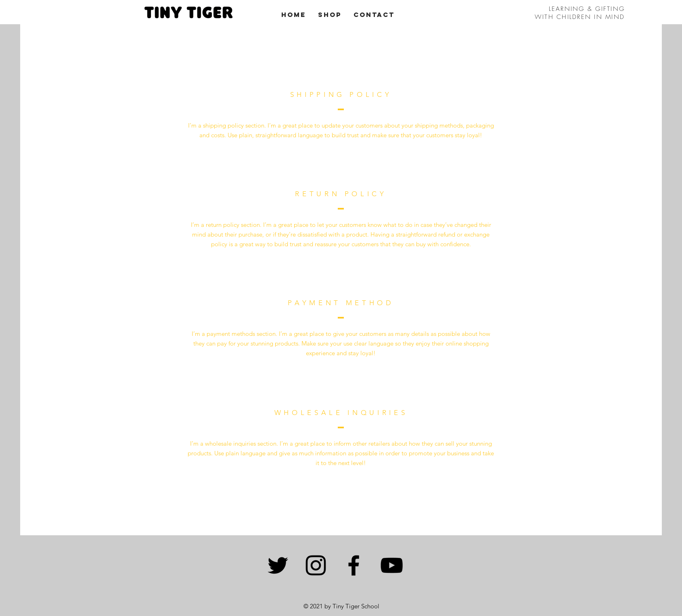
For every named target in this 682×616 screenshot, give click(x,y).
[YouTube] (392, 565)
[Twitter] (278, 565)
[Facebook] (354, 565)
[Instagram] (316, 565)
